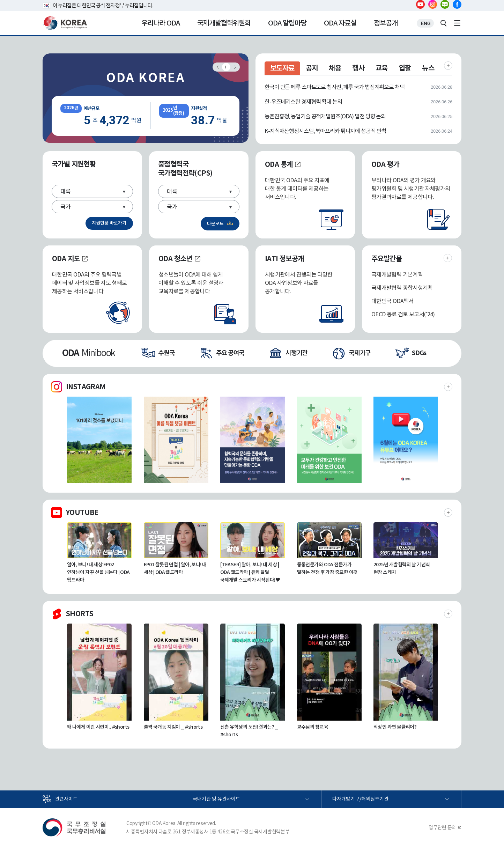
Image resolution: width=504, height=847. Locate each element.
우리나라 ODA (161, 23)
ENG (426, 23)
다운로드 (215, 224)
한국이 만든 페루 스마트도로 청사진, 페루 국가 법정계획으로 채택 (335, 87)
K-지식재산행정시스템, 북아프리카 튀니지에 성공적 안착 (325, 131)
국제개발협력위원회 (224, 23)
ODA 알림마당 (287, 23)
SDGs (419, 353)
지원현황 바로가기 (109, 223)
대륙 (66, 191)
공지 (312, 68)
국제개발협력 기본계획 (397, 274)
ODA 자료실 (340, 23)
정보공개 (386, 23)
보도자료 (282, 68)
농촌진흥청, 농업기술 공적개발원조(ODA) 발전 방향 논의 (325, 116)
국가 (66, 207)
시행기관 (297, 353)
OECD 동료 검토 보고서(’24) (403, 314)
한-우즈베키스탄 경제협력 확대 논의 (303, 102)
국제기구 (360, 353)
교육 (382, 68)
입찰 (405, 68)
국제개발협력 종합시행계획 (402, 288)
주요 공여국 (230, 353)
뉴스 (428, 68)
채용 (335, 68)
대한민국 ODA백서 (392, 301)
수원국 (166, 353)
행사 (358, 68)
